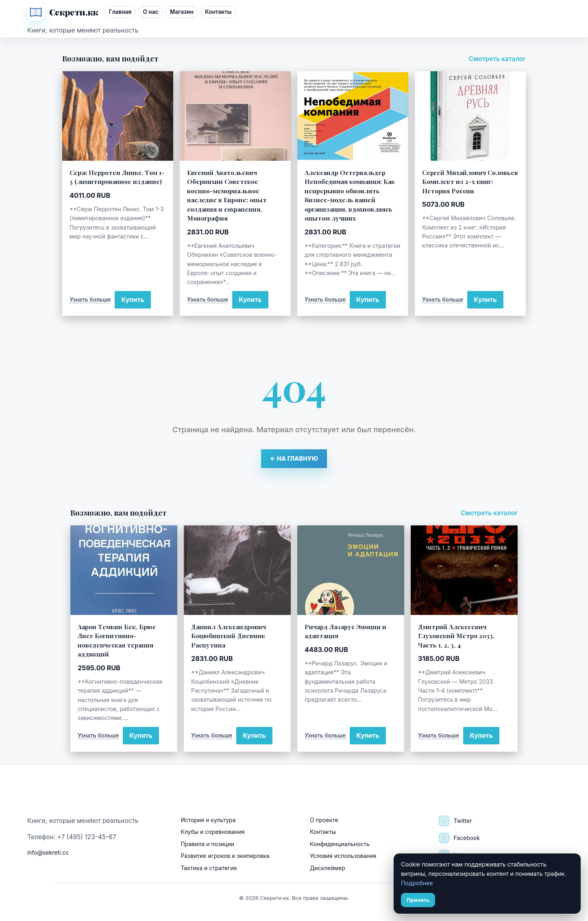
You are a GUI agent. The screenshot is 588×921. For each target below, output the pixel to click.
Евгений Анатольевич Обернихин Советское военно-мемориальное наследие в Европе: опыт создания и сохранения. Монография (227, 195)
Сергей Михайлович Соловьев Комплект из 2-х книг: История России (470, 182)
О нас (150, 12)
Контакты (218, 12)
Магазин (182, 12)
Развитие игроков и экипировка (225, 856)
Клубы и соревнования (212, 832)
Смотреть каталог (497, 59)
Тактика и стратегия (209, 868)
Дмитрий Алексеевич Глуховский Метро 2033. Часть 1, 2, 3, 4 (456, 636)
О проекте (324, 820)
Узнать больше (90, 300)
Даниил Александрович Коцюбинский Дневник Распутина (229, 636)
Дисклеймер (328, 868)
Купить (133, 300)
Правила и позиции (207, 844)
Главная (120, 12)
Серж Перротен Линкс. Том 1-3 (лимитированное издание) (117, 177)
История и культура (208, 820)
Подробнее (417, 883)
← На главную (294, 458)
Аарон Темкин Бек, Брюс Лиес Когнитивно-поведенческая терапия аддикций (117, 640)
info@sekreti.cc (48, 852)
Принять (418, 900)
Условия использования (343, 856)
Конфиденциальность (340, 844)
